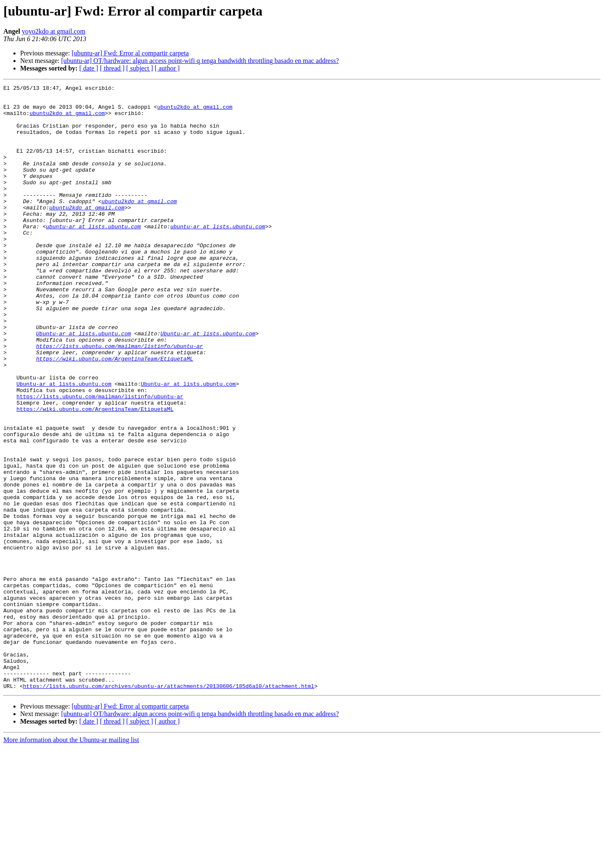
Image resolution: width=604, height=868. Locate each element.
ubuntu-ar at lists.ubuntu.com (93, 255)
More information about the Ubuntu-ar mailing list (71, 861)
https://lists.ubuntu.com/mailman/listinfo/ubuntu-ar (120, 399)
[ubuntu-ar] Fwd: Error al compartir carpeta (130, 53)
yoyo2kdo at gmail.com (54, 31)
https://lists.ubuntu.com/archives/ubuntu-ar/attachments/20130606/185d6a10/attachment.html (169, 807)
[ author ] (167, 68)
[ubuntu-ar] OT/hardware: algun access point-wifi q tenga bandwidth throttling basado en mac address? (200, 61)
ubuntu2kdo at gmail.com (195, 112)
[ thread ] (112, 68)
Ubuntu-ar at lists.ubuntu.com (83, 384)
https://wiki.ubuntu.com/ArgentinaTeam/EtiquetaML (115, 414)
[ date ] (89, 68)
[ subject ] (140, 68)
